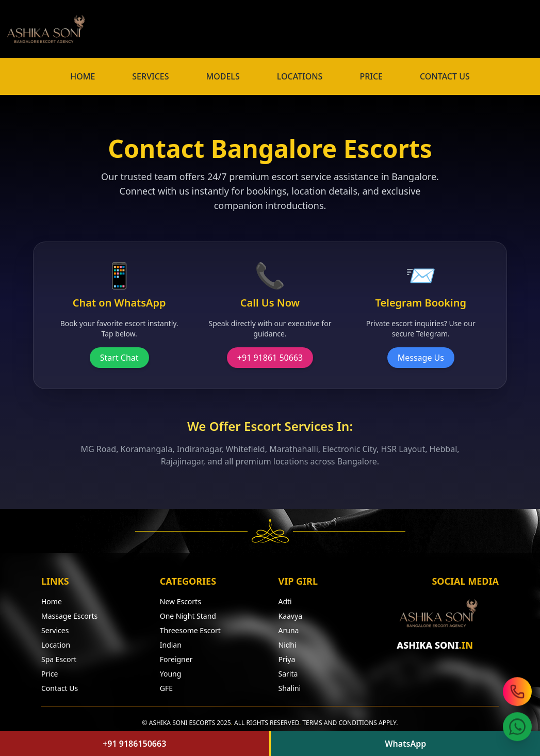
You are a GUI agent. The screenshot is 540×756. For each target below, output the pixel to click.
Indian (171, 645)
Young (171, 674)
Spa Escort (59, 659)
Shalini (290, 688)
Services (55, 630)
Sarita (288, 674)
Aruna (289, 630)
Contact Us (60, 688)
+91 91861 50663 (270, 358)
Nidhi (288, 645)
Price (50, 674)
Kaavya (290, 616)
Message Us (421, 358)
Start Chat (119, 358)
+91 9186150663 (134, 744)
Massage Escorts (69, 616)
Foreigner (176, 659)
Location (56, 645)
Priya (287, 659)
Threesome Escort (190, 630)
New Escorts (181, 601)
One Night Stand (188, 616)
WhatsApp (405, 744)
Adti (285, 601)
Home (52, 601)
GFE (166, 688)
